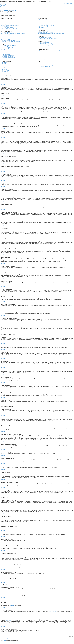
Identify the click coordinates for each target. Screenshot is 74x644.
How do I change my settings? (6, 33)
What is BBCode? (4, 63)
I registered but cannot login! (6, 23)
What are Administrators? (42, 20)
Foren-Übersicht (8, 639)
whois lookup (8, 620)
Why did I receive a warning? (6, 54)
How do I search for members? (43, 46)
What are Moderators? (42, 21)
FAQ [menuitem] (1, 6)
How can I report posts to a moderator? (8, 55)
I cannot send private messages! (43, 31)
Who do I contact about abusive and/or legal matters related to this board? (51, 65)
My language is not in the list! (6, 37)
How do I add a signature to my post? (7, 48)
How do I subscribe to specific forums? (45, 53)
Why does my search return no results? (45, 44)
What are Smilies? (4, 65)
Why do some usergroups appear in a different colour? (47, 25)
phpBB (47, 192)
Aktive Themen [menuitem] (2, 5)
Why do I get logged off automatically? (7, 28)
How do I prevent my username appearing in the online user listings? (13, 34)
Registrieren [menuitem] (66, 3)
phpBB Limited (33, 604)
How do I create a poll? (5, 49)
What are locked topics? (5, 70)
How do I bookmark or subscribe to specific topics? (47, 52)
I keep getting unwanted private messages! (45, 33)
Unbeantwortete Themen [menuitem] (4, 5)
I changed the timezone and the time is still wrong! (10, 36)
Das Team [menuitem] (2, 8)
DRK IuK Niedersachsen (8, 10)
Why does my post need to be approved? (8, 58)
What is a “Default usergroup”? (43, 26)
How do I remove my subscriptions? (44, 54)
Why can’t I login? (4, 24)
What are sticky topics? (5, 69)
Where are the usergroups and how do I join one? (46, 23)
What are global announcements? (7, 67)
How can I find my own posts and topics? (45, 47)
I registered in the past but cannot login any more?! (10, 25)
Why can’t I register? (4, 22)
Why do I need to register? (5, 20)
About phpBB (12, 605)
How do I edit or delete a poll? (6, 51)
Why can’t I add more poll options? (7, 50)
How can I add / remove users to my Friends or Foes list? (48, 39)
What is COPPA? (4, 21)
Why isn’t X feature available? (43, 64)
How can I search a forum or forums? (44, 42)
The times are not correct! (5, 35)
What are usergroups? (42, 22)
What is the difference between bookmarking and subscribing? (49, 51)
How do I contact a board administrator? (45, 66)
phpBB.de (11, 641)
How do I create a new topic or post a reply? (8, 45)
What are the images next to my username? (8, 38)
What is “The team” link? (42, 28)
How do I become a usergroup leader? (44, 24)
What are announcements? (5, 68)
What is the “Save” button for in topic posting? (9, 56)
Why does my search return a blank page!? (45, 45)
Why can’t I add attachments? (6, 53)
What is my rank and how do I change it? (8, 40)
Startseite (2, 639)
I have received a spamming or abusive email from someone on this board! (51, 34)
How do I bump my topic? (5, 59)
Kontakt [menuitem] (14, 639)
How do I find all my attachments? (44, 59)
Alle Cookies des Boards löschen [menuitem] (23, 639)
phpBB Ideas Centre (53, 612)
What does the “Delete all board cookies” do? (9, 29)
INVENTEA (12, 642)
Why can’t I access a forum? (6, 52)
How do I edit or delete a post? (6, 46)
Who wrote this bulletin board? (43, 63)
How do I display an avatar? (6, 39)
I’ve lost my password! (5, 26)
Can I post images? (4, 66)
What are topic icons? (5, 72)
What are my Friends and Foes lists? (44, 37)
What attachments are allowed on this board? (46, 58)
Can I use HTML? (4, 64)
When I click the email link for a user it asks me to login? (11, 41)
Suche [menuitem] (1, 7)
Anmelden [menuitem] (72, 3)
